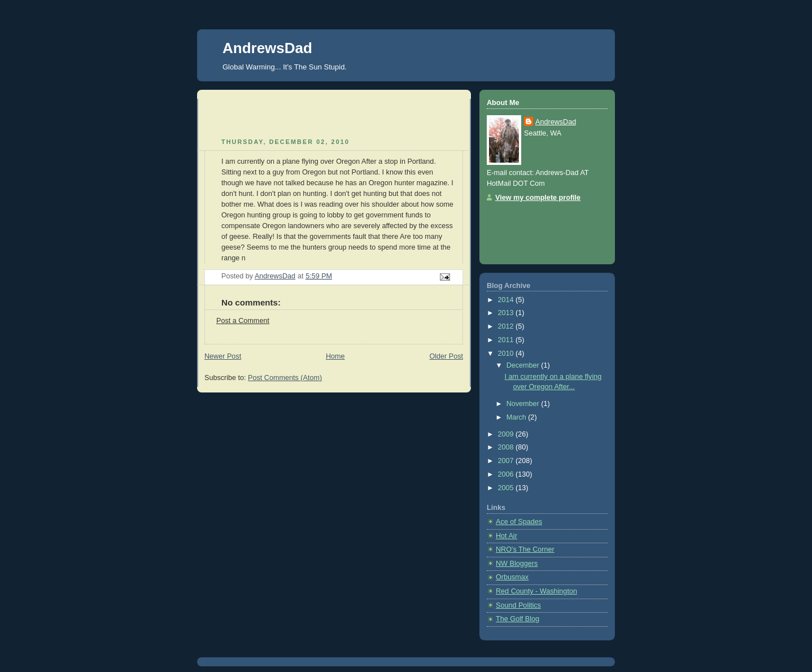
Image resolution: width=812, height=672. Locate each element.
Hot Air (507, 536)
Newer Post (223, 356)
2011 (507, 340)
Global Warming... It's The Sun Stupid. (285, 67)
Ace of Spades (519, 522)
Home (335, 356)
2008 (507, 447)
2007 (507, 461)
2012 (507, 326)
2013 (507, 313)
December (524, 365)
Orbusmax (512, 577)
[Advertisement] (270, 116)
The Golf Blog (518, 619)
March (518, 417)
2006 (507, 474)
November (524, 404)
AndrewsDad (267, 48)
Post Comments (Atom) (285, 378)
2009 (507, 434)
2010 (507, 354)
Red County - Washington (536, 591)
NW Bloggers (517, 564)
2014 (507, 300)
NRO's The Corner (525, 549)
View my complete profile (538, 198)
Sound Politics (518, 605)
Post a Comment (243, 321)
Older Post (446, 356)
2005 (507, 488)
